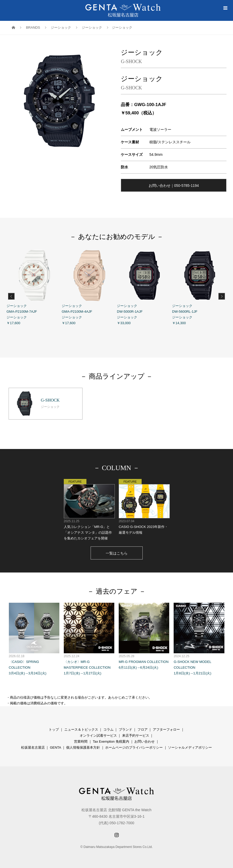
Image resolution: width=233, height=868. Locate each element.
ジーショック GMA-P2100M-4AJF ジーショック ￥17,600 (89, 286)
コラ (107, 728)
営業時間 (81, 740)
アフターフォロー (166, 728)
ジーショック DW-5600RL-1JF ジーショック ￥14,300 (200, 286)
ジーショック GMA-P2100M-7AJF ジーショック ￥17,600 (34, 286)
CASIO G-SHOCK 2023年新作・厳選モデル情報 (144, 505)
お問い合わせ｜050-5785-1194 (174, 186)
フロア (143, 728)
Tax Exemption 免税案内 (111, 740)
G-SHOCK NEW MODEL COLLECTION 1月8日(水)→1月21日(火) (199, 638)
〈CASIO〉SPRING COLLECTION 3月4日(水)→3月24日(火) (34, 638)
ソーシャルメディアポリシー (190, 746)
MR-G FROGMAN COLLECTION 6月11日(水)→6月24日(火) (144, 635)
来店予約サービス (136, 734)
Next (222, 296)
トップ (54, 728)
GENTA (55, 746)
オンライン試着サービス (98, 734)
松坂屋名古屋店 (33, 746)
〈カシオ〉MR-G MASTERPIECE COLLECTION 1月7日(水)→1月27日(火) (89, 638)
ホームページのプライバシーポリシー (134, 746)
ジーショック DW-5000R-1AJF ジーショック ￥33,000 (144, 286)
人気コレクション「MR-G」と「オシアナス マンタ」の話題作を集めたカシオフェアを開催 (89, 508)
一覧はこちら (117, 552)
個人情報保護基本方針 (83, 746)
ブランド (125, 728)
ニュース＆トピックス (81, 728)
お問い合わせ (144, 740)
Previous (11, 296)
